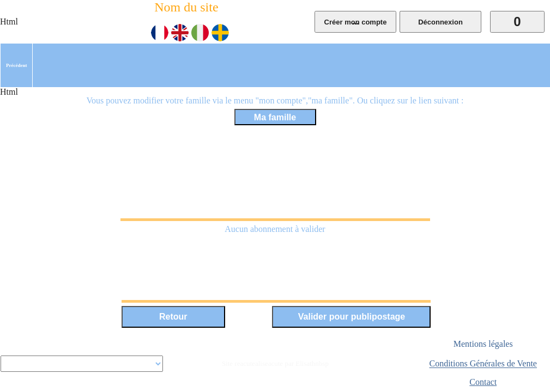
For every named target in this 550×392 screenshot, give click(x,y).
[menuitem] (16, 65)
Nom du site (186, 7)
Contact (483, 382)
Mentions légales (483, 344)
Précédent (16, 65)
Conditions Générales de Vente (483, 364)
